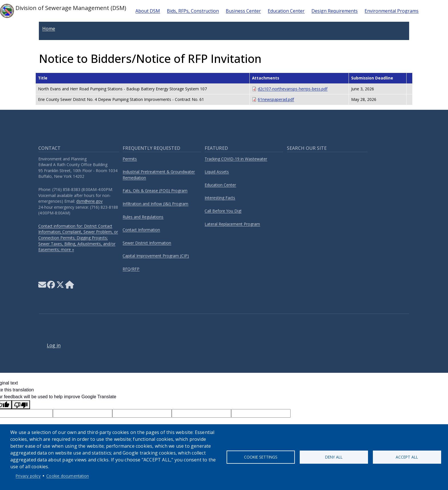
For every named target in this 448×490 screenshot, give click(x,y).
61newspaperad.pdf (276, 99)
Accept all (407, 457)
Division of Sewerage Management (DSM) (63, 11)
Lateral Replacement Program (232, 224)
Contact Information (141, 230)
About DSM (148, 11)
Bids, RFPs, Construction (193, 11)
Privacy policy (28, 476)
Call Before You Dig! (223, 211)
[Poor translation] (21, 405)
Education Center (286, 11)
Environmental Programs (392, 11)
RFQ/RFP (131, 269)
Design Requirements (335, 11)
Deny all (334, 457)
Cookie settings (261, 457)
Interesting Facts (220, 198)
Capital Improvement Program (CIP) (156, 256)
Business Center (243, 11)
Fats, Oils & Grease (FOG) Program (155, 191)
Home (49, 29)
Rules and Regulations (143, 217)
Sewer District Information (147, 243)
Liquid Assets (217, 172)
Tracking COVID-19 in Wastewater (236, 159)
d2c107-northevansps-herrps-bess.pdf (293, 89)
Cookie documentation (68, 476)
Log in (54, 345)
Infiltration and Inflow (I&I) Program (155, 204)
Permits (130, 159)
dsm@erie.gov (89, 201)
